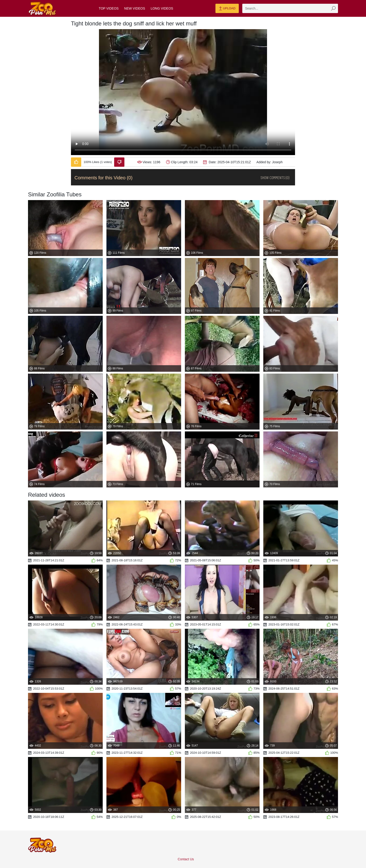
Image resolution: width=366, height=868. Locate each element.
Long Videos (162, 8)
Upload (227, 9)
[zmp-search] (290, 8)
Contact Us (186, 859)
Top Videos (109, 8)
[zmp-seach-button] (333, 8)
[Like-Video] (76, 162)
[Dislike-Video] (119, 162)
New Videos (135, 8)
